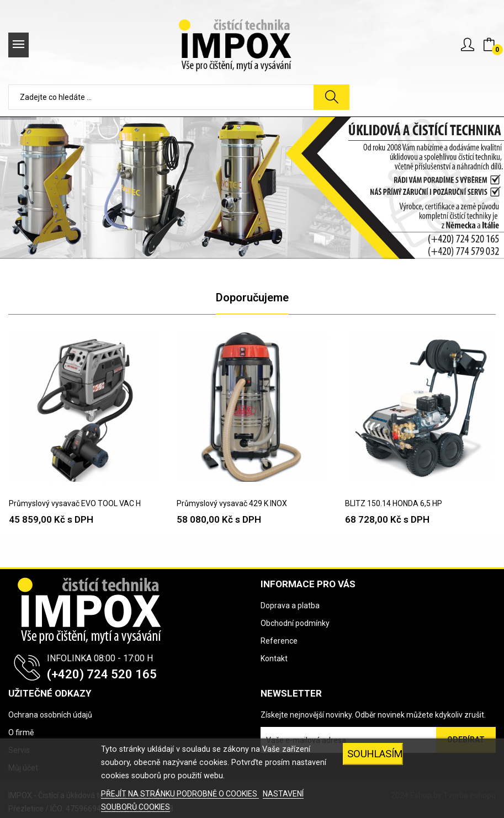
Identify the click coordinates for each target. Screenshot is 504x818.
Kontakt (274, 658)
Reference (279, 641)
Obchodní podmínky (295, 623)
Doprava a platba (290, 605)
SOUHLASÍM (375, 754)
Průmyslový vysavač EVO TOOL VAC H (75, 503)
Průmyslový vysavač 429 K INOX (232, 503)
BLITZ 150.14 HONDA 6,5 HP (394, 503)
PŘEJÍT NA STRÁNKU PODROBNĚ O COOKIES (180, 794)
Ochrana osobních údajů (50, 715)
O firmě (21, 732)
